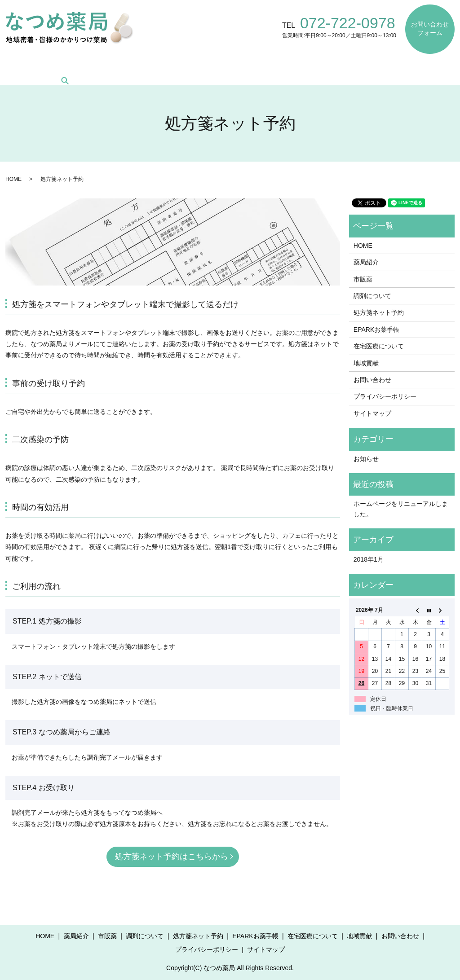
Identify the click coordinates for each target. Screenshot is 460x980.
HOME (27, 67)
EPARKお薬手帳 (285, 67)
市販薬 (108, 67)
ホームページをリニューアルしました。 (401, 509)
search (447, 66)
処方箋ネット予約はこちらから (172, 857)
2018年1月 (369, 559)
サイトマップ (372, 413)
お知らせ (366, 459)
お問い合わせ (372, 380)
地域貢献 (409, 67)
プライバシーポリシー (385, 396)
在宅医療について (353, 67)
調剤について (155, 67)
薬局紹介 (67, 67)
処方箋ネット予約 (218, 67)
